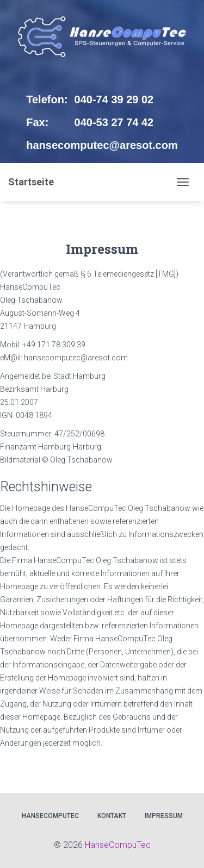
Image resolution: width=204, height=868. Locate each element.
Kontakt (112, 816)
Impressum (164, 816)
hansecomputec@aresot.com (102, 145)
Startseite (31, 182)
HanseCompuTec (50, 816)
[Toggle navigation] (183, 182)
